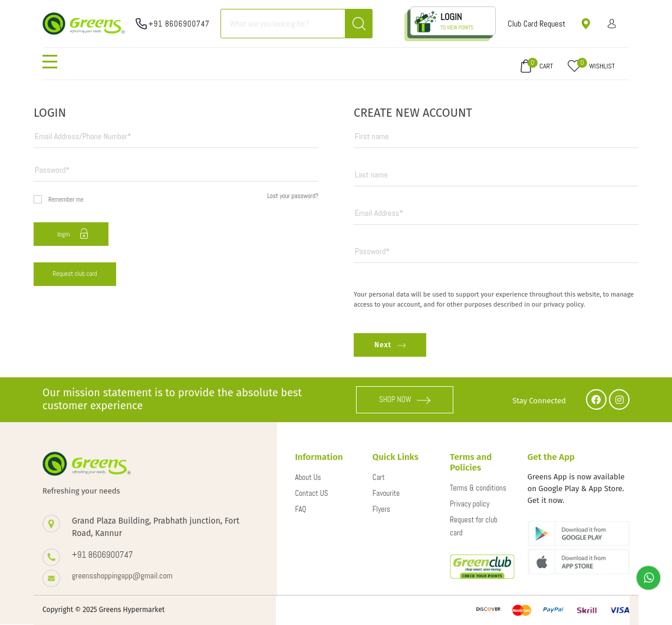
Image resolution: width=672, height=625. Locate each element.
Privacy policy (470, 504)
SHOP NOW (405, 399)
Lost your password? (293, 196)
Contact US (311, 493)
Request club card (75, 274)
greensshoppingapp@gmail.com (122, 575)
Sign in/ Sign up (612, 24)
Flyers (381, 509)
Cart (379, 477)
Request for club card (474, 526)
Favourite (386, 493)
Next (390, 345)
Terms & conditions (478, 488)
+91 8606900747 (179, 24)
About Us (308, 477)
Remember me (59, 199)
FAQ (300, 509)
